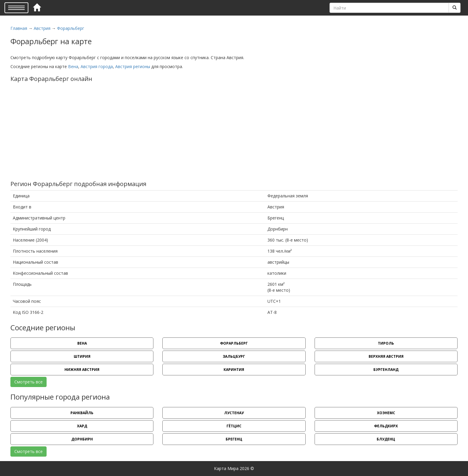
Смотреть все (29, 382)
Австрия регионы (133, 66)
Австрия (42, 28)
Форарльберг (71, 28)
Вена (73, 66)
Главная (19, 28)
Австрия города (97, 66)
